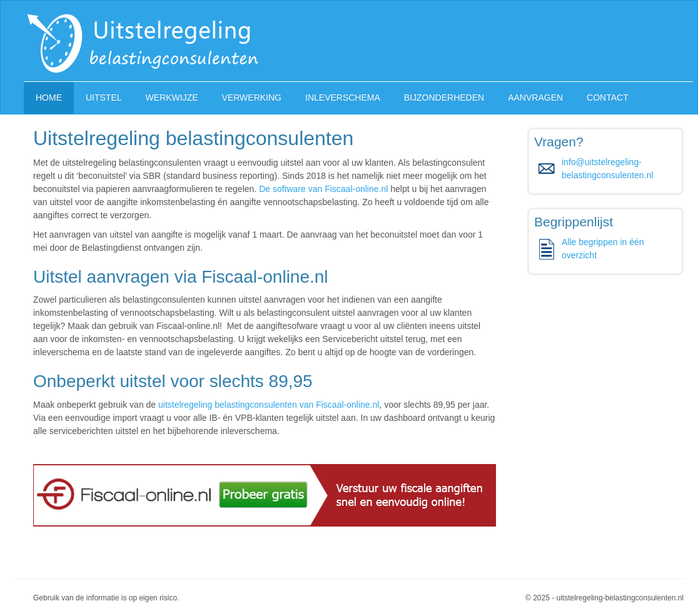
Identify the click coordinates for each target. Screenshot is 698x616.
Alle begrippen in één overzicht (603, 249)
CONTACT (608, 98)
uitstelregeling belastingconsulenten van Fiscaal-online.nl (269, 405)
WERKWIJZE (172, 98)
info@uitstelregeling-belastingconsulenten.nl (607, 169)
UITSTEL (104, 98)
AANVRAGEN (535, 98)
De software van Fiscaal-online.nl (323, 189)
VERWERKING (252, 98)
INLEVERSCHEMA (343, 98)
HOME (49, 98)
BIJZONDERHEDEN (444, 98)
